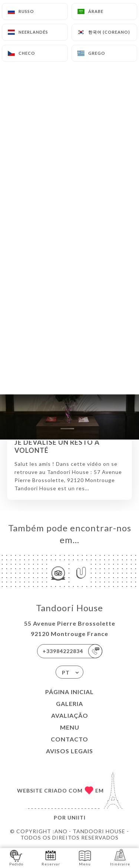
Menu (70, 727)
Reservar (51, 857)
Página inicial (69, 692)
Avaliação (70, 715)
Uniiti (77, 817)
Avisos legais (69, 751)
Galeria (69, 704)
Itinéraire (120, 857)
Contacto (69, 739)
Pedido (16, 857)
